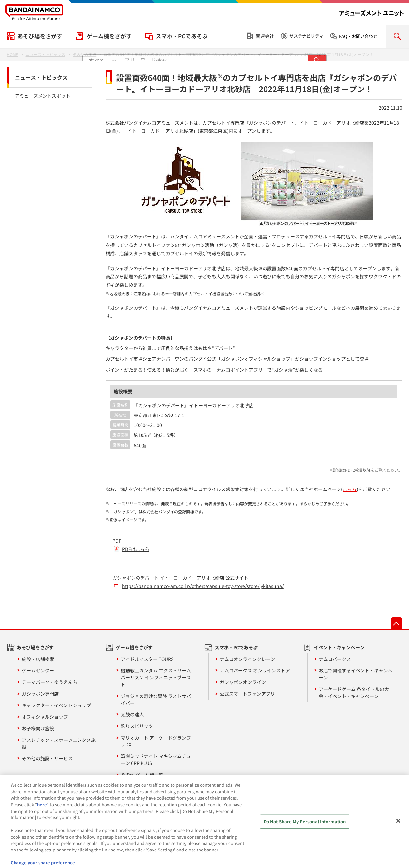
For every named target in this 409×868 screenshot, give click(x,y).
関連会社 (265, 36)
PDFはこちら (136, 549)
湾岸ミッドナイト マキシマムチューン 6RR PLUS (156, 759)
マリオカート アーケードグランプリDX (156, 741)
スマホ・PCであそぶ (182, 36)
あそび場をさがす (40, 36)
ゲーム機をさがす (109, 36)
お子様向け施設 (38, 728)
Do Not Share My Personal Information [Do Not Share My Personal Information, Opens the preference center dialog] (305, 827)
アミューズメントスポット (43, 96)
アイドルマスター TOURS (147, 659)
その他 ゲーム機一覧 (142, 775)
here (42, 809)
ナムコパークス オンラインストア (255, 670)
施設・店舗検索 (38, 659)
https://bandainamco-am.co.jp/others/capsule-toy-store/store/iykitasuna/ (203, 586)
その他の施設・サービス (47, 758)
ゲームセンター (38, 670)
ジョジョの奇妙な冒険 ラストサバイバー (156, 699)
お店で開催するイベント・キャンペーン (356, 674)
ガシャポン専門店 (40, 694)
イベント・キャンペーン (339, 647)
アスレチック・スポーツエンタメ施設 (59, 743)
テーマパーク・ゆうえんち (49, 682)
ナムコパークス (335, 659)
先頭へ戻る (396, 623)
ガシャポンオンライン (243, 682)
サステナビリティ (306, 36)
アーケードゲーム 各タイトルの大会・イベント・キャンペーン (354, 692)
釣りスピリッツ (137, 726)
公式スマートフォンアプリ (247, 694)
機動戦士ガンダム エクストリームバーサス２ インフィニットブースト (156, 677)
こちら (350, 489)
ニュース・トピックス (41, 77)
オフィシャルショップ (45, 717)
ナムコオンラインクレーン (247, 659)
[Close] (398, 826)
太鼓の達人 (132, 714)
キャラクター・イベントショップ (56, 705)
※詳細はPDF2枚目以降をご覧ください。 (366, 470)
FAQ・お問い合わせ (358, 36)
